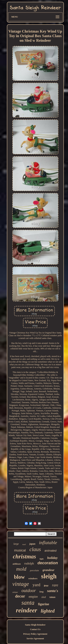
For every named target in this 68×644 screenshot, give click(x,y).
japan (32, 544)
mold (21, 569)
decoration (48, 563)
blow (19, 577)
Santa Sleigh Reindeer (35, 625)
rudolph (29, 563)
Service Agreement (35, 639)
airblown (17, 564)
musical (20, 550)
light (42, 559)
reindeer (27, 610)
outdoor (29, 591)
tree (46, 586)
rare (55, 585)
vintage (21, 584)
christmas (24, 556)
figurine (44, 604)
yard (37, 585)
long (42, 592)
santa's (53, 591)
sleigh (49, 576)
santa (28, 603)
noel (24, 544)
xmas (52, 597)
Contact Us (35, 629)
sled (44, 597)
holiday (52, 558)
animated (50, 551)
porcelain (34, 570)
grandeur (49, 570)
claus (35, 549)
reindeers (33, 578)
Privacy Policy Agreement (35, 634)
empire (33, 597)
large (16, 544)
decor (20, 596)
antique (15, 592)
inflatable (48, 543)
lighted (48, 611)
